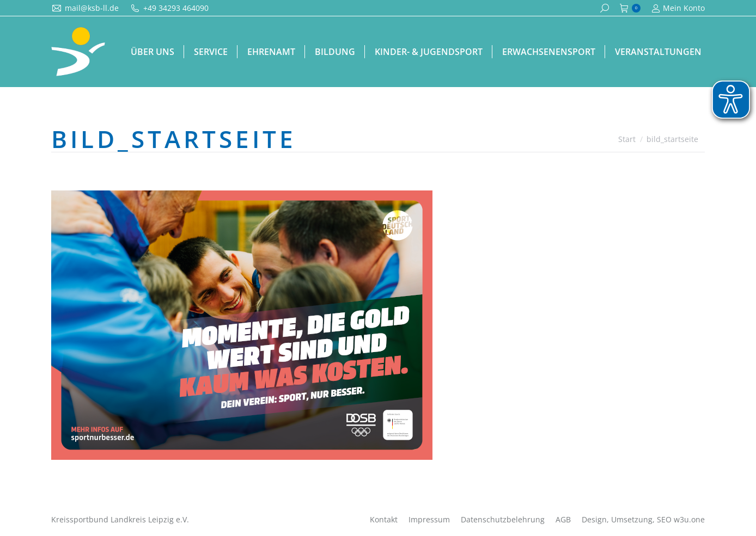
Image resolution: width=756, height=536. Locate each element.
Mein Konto (678, 8)
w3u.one (689, 519)
